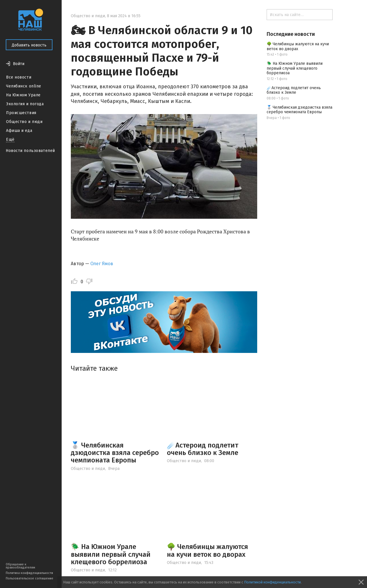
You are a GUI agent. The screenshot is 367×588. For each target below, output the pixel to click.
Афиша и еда (19, 131)
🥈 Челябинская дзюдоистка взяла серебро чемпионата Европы (115, 453)
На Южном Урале (23, 95)
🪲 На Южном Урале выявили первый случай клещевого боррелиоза (111, 554)
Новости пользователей (30, 151)
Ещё (10, 139)
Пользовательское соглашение (30, 578)
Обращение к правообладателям (20, 566)
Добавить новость (29, 45)
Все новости (19, 77)
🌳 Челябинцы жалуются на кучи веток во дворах (207, 550)
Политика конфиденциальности (29, 573)
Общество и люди (24, 122)
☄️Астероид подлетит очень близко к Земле (203, 449)
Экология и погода (25, 104)
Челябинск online (24, 86)
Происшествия (21, 113)
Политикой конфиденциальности (272, 582)
